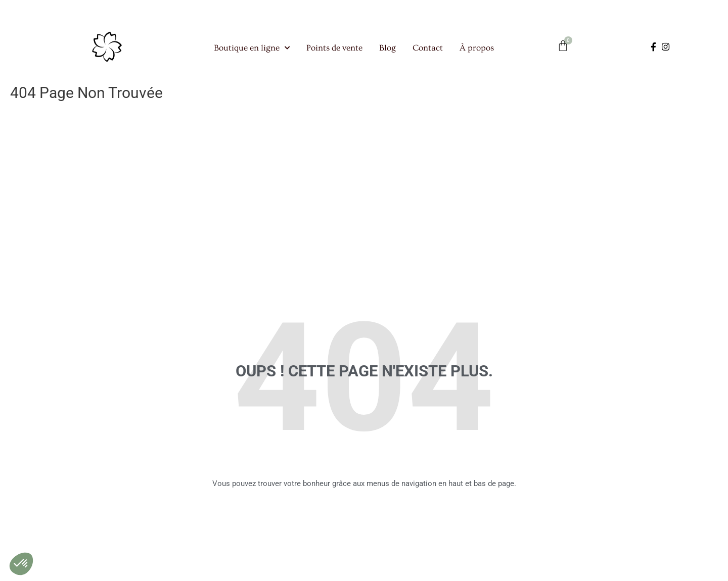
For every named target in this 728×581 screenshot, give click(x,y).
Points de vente (334, 52)
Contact (428, 52)
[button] (21, 564)
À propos (477, 52)
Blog (388, 52)
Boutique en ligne (252, 52)
